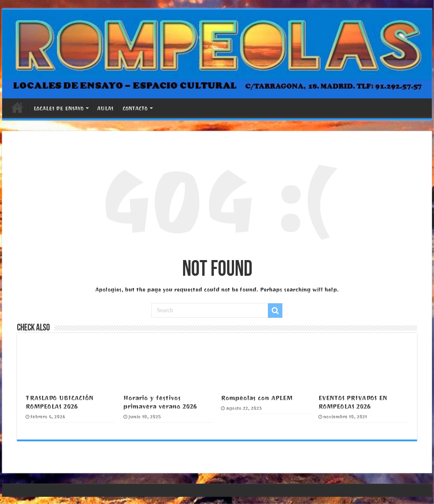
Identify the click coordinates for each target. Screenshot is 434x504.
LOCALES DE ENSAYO (58, 108)
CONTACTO (135, 108)
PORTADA (17, 107)
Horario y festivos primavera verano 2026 (160, 402)
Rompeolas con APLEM (257, 398)
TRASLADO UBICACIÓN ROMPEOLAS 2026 (59, 402)
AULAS (105, 108)
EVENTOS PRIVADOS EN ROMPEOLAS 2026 (353, 402)
